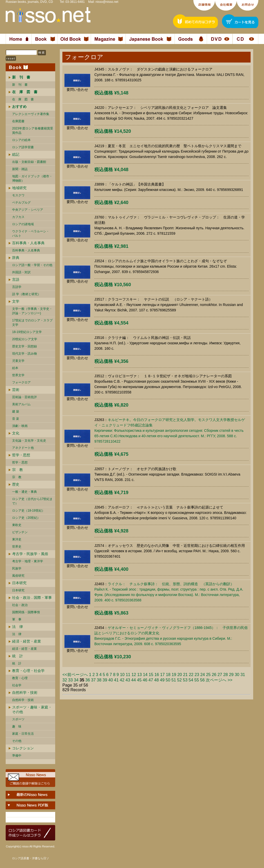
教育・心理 (20, 678)
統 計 (18, 656)
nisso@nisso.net (107, 2)
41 (116, 680)
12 (134, 675)
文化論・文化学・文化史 (29, 441)
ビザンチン (20, 532)
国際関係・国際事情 (26, 612)
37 (93, 680)
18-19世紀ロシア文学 (27, 332)
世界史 (17, 547)
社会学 (17, 685)
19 (174, 675)
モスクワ (18, 195)
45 (139, 680)
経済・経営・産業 (27, 641)
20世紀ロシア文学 (25, 339)
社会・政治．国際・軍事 (32, 598)
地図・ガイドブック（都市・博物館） (32, 178)
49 (162, 680)
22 (191, 675)
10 (122, 675)
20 (180, 675)
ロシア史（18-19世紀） (28, 511)
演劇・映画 (20, 426)
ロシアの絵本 (21, 140)
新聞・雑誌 (20, 169)
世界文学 (18, 375)
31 (243, 675)
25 (208, 675)
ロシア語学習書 (23, 147)
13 (139, 675)
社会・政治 (20, 605)
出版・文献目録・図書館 (29, 162)
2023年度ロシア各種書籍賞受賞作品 (33, 131)
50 (168, 680)
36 (88, 680)
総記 (16, 154)
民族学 (17, 568)
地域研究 (19, 188)
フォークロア (21, 382)
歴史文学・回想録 (24, 346)
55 (197, 680)
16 (157, 675)
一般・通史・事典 (24, 492)
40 (111, 680)
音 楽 (16, 419)
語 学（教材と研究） (26, 294)
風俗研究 (18, 576)
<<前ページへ (75, 675)
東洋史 (17, 539)
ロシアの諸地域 (23, 224)
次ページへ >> (219, 680)
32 (65, 680)
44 (134, 680)
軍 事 (17, 619)
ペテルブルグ (21, 203)
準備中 (17, 756)
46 (145, 680)
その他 (17, 741)
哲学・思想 (21, 455)
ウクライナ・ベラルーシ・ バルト (31, 234)
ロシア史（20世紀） (26, 518)
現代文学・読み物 (24, 354)
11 (128, 675)
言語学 (17, 287)
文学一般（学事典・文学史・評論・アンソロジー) (32, 311)
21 (185, 675)
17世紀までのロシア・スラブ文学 (32, 323)
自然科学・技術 (25, 692)
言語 (16, 279)
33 (70, 680)
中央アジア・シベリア (28, 210)
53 (185, 680)
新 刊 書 (20, 85)
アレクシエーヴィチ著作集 (31, 114)
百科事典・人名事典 (28, 243)
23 (197, 675)
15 (151, 675)
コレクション (23, 748)
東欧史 (17, 525)
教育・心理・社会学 (28, 671)
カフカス (18, 217)
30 (237, 675)
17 (162, 675)
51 (174, 680)
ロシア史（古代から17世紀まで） (32, 501)
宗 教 (18, 470)
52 (179, 680)
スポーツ (18, 719)
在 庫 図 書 (23, 99)
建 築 (16, 411)
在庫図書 (18, 121)
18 (168, 675)
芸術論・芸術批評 (24, 397)
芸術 (16, 390)
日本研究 (19, 583)
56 (202, 680)
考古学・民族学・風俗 (30, 554)
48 (156, 680)
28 (226, 675)
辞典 (16, 258)
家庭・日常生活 (23, 734)
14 (145, 675)
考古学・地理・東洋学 (28, 561)
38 (99, 680)
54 (191, 680)
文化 (16, 433)
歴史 (16, 484)
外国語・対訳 (21, 272)
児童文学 (18, 361)
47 (151, 680)
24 (203, 675)
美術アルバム (21, 404)
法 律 (18, 627)
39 (105, 680)
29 (231, 675)
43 (128, 680)
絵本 (15, 368)
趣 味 (17, 726)
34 (76, 680)
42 (122, 680)
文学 (16, 301)
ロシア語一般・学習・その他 (32, 265)
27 (220, 675)
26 (214, 675)
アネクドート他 (23, 448)
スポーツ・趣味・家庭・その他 (32, 709)
